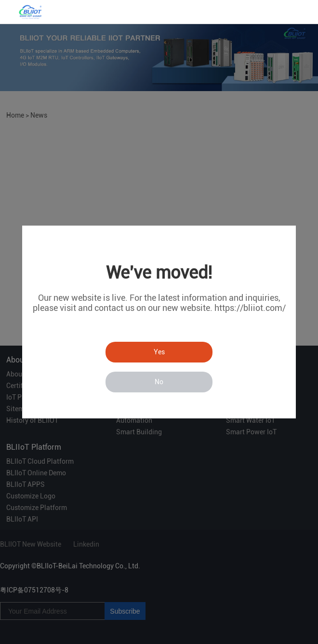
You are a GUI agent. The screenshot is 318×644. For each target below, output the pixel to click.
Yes (159, 352)
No (159, 382)
